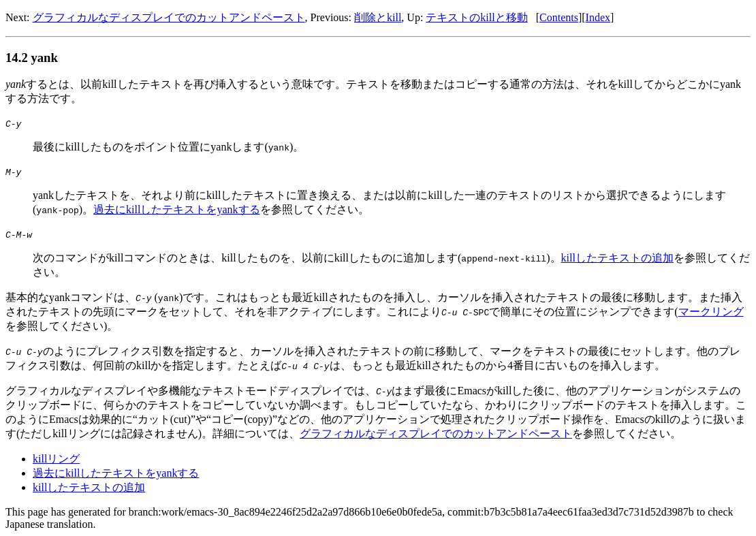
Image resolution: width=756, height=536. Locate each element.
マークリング (711, 312)
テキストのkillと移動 (476, 17)
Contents (559, 17)
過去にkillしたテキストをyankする (176, 209)
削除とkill (378, 17)
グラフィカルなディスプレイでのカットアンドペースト (169, 17)
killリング (56, 459)
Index (598, 17)
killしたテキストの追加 (617, 258)
